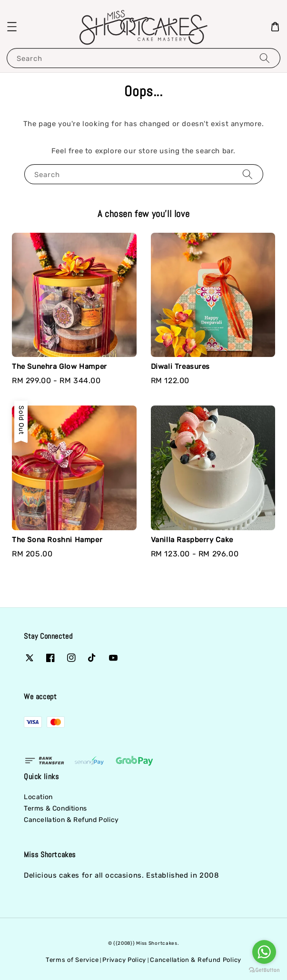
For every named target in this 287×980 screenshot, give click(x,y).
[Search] (265, 58)
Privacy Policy (124, 960)
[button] (12, 27)
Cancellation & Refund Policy (71, 820)
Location (38, 797)
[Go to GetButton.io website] (264, 970)
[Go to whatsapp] (264, 952)
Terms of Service (72, 960)
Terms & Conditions (55, 808)
